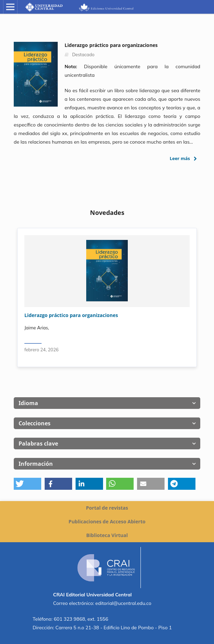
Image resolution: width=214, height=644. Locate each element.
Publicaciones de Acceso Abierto (107, 521)
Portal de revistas (107, 508)
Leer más (180, 158)
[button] (27, 484)
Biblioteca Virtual (107, 535)
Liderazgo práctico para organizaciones (71, 315)
